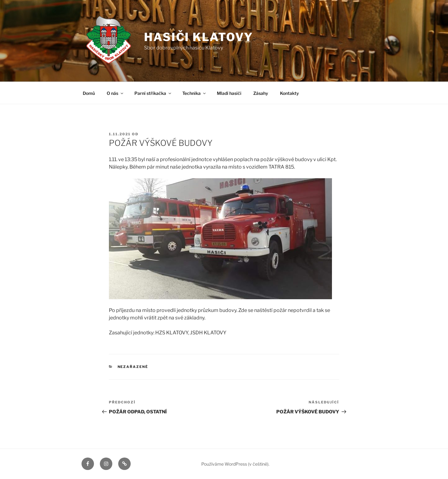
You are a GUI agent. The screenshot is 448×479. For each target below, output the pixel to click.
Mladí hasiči (229, 93)
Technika (194, 93)
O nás (115, 93)
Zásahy (261, 93)
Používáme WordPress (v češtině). (235, 464)
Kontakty (289, 93)
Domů (89, 93)
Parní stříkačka (153, 93)
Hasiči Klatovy (199, 37)
